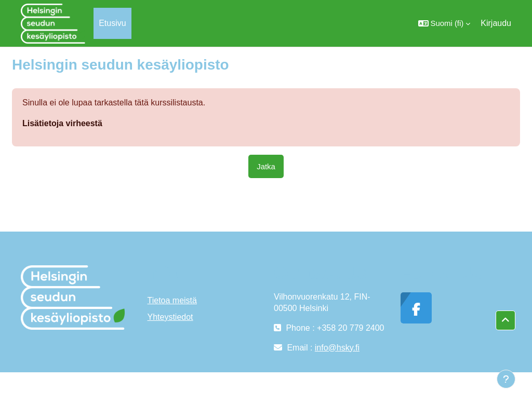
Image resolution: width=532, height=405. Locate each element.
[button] (444, 23)
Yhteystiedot (170, 317)
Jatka (266, 166)
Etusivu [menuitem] (112, 23)
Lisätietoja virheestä (62, 123)
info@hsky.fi (337, 348)
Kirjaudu (496, 23)
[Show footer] (506, 379)
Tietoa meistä (172, 300)
